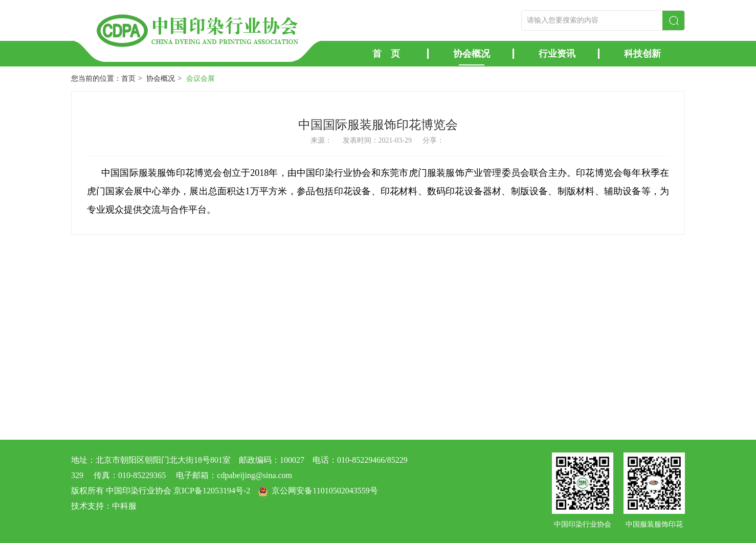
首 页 (386, 54)
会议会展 (201, 78)
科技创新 (642, 54)
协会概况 (472, 54)
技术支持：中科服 (104, 506)
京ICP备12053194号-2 (212, 491)
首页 (128, 78)
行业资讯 (557, 54)
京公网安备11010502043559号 (325, 491)
